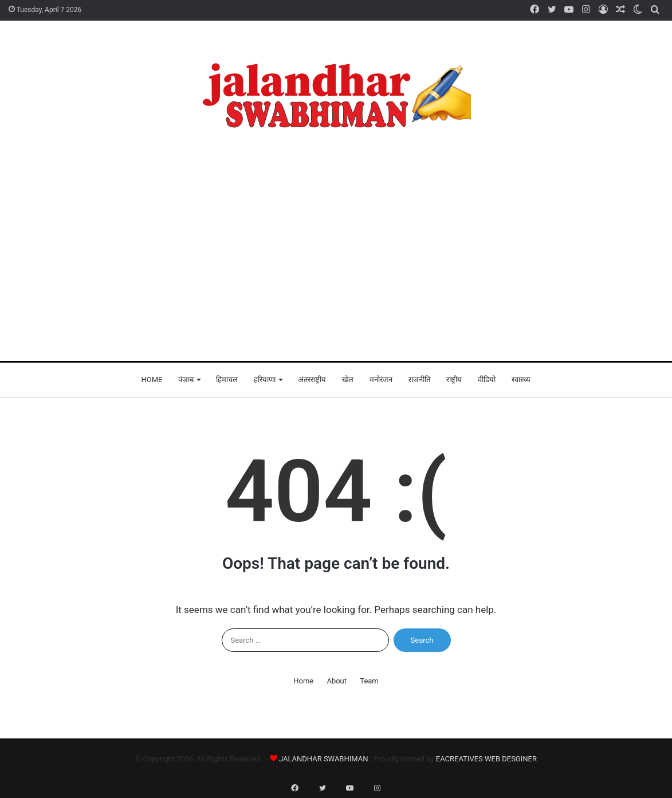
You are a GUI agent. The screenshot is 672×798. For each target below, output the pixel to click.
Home (152, 380)
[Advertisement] (336, 252)
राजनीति (419, 380)
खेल (348, 380)
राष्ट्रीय (454, 380)
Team (369, 681)
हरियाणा (265, 380)
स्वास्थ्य (521, 380)
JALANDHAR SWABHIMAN (324, 759)
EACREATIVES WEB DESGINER (486, 759)
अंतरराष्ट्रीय (312, 380)
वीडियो (487, 380)
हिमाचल (227, 380)
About (337, 681)
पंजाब (186, 380)
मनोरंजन (381, 380)
